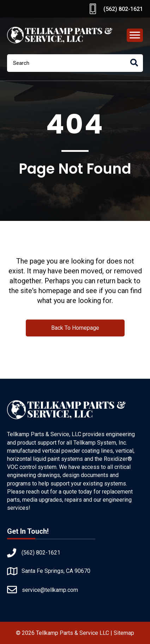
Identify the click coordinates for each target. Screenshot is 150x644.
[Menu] (135, 35)
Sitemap (124, 633)
